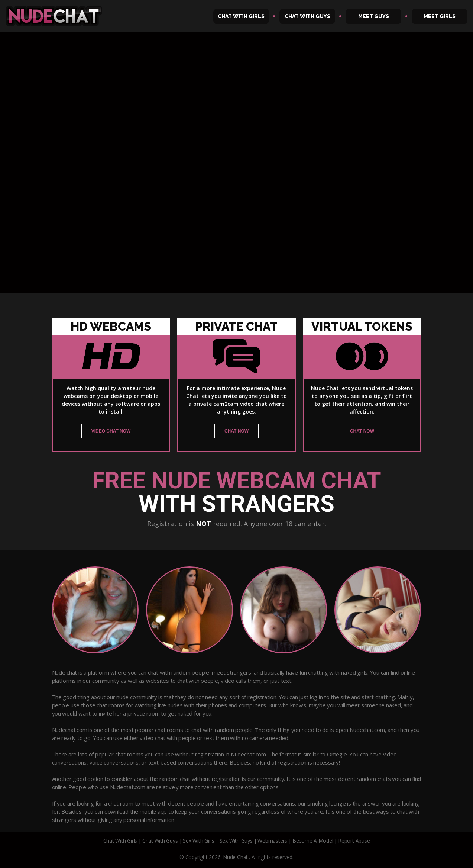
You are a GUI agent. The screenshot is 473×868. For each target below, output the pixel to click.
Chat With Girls (241, 16)
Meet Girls (440, 16)
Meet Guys (374, 16)
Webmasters (272, 841)
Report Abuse (354, 841)
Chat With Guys (307, 16)
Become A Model (313, 841)
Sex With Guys (236, 841)
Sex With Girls (199, 841)
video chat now (111, 431)
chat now (237, 431)
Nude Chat (235, 857)
